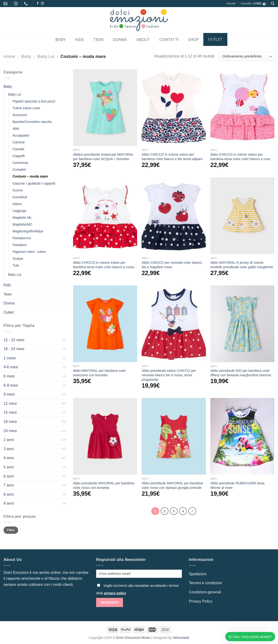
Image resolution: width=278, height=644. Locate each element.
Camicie (19, 142)
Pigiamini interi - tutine (29, 252)
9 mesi (9, 394)
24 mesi (10, 431)
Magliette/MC (22, 224)
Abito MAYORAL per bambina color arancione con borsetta (100, 373)
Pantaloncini (22, 238)
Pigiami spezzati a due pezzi (34, 101)
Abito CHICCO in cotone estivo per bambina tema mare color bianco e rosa (240, 157)
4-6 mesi (11, 367)
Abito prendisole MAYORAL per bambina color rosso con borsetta (104, 485)
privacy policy (115, 593)
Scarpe (18, 259)
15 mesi (10, 412)
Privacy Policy (201, 601)
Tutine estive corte (26, 108)
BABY (61, 40)
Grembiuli (20, 197)
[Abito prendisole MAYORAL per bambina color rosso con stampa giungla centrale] (174, 436)
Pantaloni (20, 245)
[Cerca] (273, 4)
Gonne (18, 190)
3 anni (9, 449)
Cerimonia (20, 163)
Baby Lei (46, 56)
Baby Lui (15, 275)
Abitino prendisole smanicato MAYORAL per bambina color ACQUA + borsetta (103, 157)
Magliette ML (22, 218)
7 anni (9, 485)
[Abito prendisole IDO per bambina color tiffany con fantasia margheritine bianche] (242, 324)
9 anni (9, 503)
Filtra (11, 530)
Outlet (9, 312)
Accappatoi (21, 135)
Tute (16, 265)
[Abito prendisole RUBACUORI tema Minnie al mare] (242, 436)
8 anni (9, 494)
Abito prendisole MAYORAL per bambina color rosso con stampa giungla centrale (172, 485)
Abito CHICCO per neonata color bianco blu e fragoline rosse (172, 265)
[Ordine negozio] (247, 56)
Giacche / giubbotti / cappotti (34, 183)
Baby (26, 56)
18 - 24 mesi (14, 349)
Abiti (16, 129)
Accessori (20, 115)
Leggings (19, 211)
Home (9, 56)
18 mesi (10, 422)
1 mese (10, 358)
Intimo (17, 204)
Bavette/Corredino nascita (32, 122)
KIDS (80, 40)
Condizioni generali (205, 592)
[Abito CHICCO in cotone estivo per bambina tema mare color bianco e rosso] (105, 216)
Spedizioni (198, 574)
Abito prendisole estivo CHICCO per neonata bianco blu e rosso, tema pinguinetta (169, 375)
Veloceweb (181, 638)
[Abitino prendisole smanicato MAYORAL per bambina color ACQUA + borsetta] (105, 108)
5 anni (9, 467)
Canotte (18, 149)
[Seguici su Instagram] (42, 4)
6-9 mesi (11, 385)
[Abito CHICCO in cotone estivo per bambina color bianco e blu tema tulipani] (174, 108)
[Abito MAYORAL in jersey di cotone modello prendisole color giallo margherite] (242, 216)
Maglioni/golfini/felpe (28, 231)
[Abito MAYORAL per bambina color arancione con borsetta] (105, 324)
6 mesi (9, 376)
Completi (19, 170)
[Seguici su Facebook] (38, 4)
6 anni (9, 476)
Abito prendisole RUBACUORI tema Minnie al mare (237, 485)
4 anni (9, 458)
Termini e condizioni (206, 583)
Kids (7, 285)
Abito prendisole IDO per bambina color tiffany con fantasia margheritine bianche (241, 373)
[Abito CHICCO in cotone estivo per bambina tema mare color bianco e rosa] (242, 108)
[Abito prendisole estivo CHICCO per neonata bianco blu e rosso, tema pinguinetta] (174, 324)
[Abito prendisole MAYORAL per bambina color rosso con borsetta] (105, 436)
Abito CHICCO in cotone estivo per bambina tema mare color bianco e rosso (104, 265)
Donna (9, 303)
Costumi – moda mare (30, 176)
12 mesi (10, 403)
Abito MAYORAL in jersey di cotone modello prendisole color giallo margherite (242, 265)
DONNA (120, 40)
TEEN (98, 40)
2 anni (9, 440)
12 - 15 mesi (14, 340)
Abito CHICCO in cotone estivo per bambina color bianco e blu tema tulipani (172, 157)
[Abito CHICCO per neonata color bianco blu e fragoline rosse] (174, 216)
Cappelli (19, 156)
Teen (8, 294)
